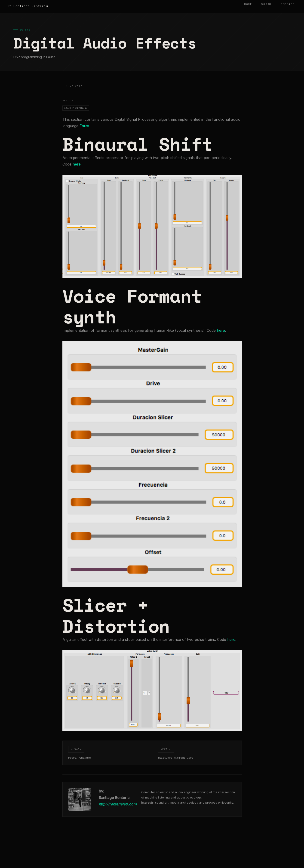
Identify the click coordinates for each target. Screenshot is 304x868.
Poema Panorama (80, 758)
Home (248, 4)
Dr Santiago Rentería (28, 6)
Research (289, 4)
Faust (84, 126)
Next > (166, 749)
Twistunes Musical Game (175, 758)
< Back (76, 749)
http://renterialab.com (118, 804)
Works (266, 4)
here (77, 164)
